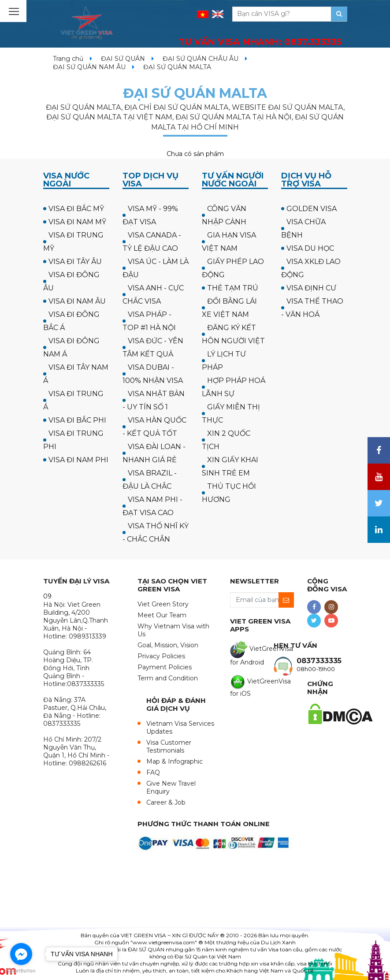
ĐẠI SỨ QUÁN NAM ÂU (89, 67)
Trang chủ (68, 59)
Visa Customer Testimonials (169, 746)
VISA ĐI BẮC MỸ (76, 209)
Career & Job (166, 802)
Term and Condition (168, 678)
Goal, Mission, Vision (168, 645)
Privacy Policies (161, 656)
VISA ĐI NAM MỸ (77, 222)
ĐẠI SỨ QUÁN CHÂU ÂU (201, 59)
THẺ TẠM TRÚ (233, 288)
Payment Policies (165, 667)
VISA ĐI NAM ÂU (77, 301)
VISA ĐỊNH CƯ (311, 288)
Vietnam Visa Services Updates (180, 728)
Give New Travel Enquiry (171, 787)
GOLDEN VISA (312, 209)
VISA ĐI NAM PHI (78, 460)
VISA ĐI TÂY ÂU (75, 262)
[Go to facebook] (21, 954)
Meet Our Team (162, 615)
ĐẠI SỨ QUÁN (123, 59)
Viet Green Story (163, 604)
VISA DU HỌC (310, 248)
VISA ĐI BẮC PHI (77, 420)
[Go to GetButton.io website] (21, 971)
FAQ (153, 772)
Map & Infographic (175, 761)
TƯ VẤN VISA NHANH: (260, 42)
